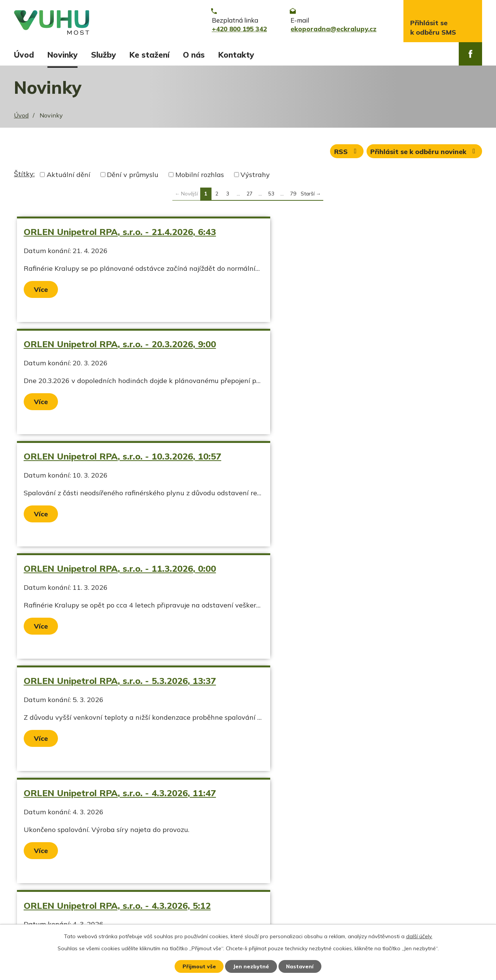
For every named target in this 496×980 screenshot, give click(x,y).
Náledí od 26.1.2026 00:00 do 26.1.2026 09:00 (121, 683)
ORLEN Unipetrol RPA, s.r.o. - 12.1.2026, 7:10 (347, 683)
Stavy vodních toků (45, 900)
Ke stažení (149, 55)
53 (271, 196)
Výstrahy (255, 177)
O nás (194, 55)
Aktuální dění (68, 177)
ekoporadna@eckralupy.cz (227, 887)
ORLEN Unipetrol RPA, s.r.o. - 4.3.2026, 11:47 (347, 458)
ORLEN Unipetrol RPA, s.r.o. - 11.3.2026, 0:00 (347, 346)
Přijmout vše (199, 966)
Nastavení (301, 966)
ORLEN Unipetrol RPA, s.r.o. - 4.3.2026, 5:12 (118, 571)
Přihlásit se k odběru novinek (424, 153)
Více (41, 292)
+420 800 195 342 (215, 874)
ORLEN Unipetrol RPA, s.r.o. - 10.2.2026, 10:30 (350, 571)
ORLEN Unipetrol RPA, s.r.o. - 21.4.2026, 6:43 (120, 234)
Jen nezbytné (251, 966)
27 (250, 196)
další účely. (419, 936)
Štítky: (24, 176)
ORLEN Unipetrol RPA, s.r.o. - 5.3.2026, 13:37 (120, 458)
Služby (103, 55)
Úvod (24, 55)
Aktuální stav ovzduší (49, 874)
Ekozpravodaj (36, 887)
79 (293, 196)
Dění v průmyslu (133, 177)
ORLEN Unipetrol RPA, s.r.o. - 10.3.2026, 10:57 (123, 346)
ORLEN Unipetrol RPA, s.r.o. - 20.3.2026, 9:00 (347, 234)
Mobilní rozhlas (200, 177)
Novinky (62, 55)
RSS (346, 153)
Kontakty (236, 55)
